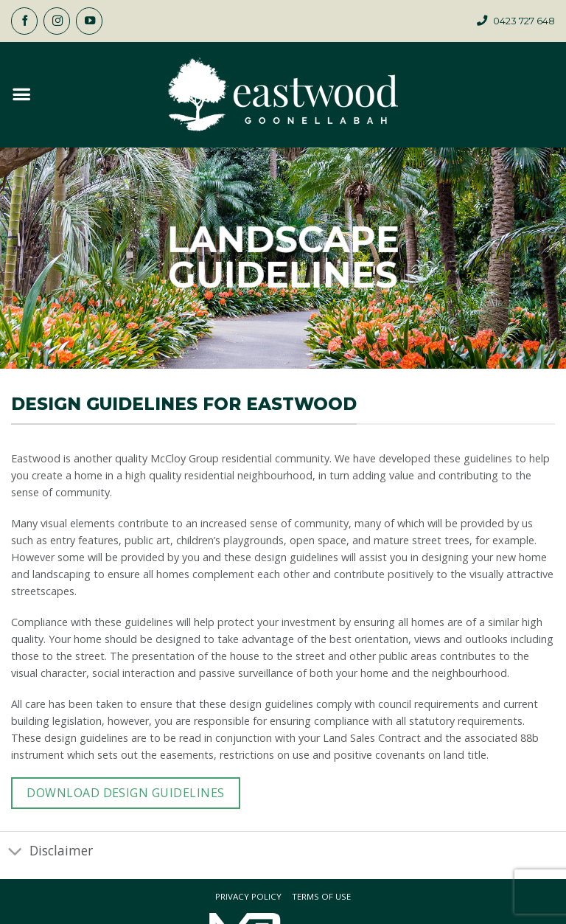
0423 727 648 (524, 21)
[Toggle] (15, 852)
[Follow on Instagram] (57, 21)
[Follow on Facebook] (24, 21)
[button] (21, 95)
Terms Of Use (321, 897)
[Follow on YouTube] (89, 21)
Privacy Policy (248, 897)
